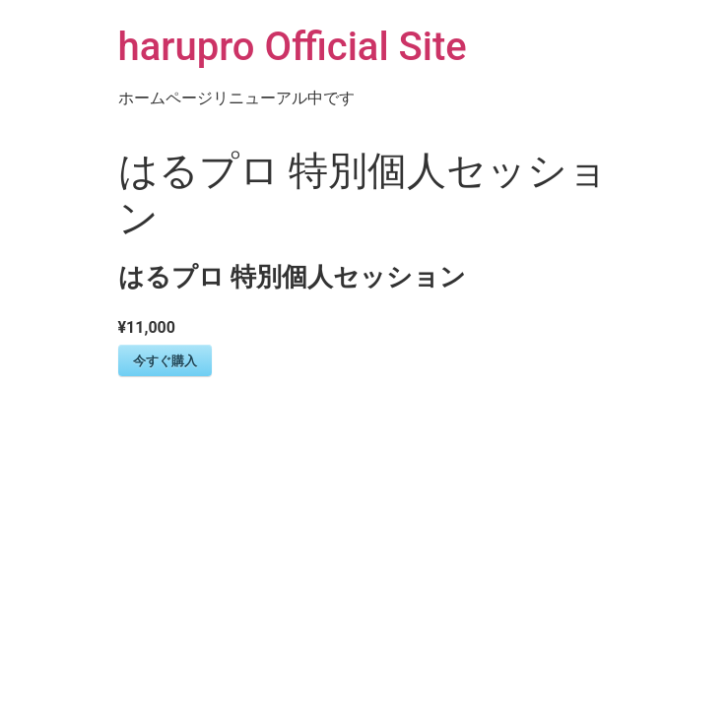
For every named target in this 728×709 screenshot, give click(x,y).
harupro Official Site (293, 47)
